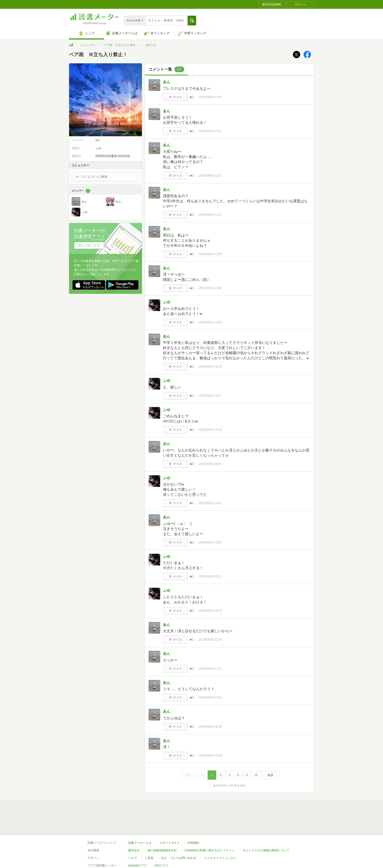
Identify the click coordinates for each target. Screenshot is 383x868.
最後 (270, 775)
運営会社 (134, 850)
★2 (192, 367)
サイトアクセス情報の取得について (266, 850)
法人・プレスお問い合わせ (179, 858)
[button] (192, 21)
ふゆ (167, 302)
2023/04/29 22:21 (210, 669)
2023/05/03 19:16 (210, 611)
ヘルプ (132, 858)
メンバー (81, 191)
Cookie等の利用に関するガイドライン (210, 850)
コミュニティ (88, 45)
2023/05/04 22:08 (210, 254)
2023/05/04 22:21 (210, 176)
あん (167, 82)
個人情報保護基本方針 (162, 850)
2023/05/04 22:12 (210, 215)
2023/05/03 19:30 (210, 322)
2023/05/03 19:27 (210, 396)
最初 (189, 775)
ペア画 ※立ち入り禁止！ (121, 45)
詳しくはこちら (89, 245)
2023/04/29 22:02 (210, 698)
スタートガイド (170, 843)
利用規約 (193, 843)
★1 (192, 97)
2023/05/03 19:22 (210, 576)
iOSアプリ (161, 866)
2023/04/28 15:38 (210, 755)
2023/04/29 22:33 (210, 640)
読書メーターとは (140, 843)
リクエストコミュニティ (220, 858)
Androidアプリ (137, 866)
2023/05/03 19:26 (210, 430)
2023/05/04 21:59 (210, 288)
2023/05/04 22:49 (210, 97)
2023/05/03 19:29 (210, 367)
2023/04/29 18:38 (210, 727)
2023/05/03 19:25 (210, 503)
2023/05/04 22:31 (210, 131)
